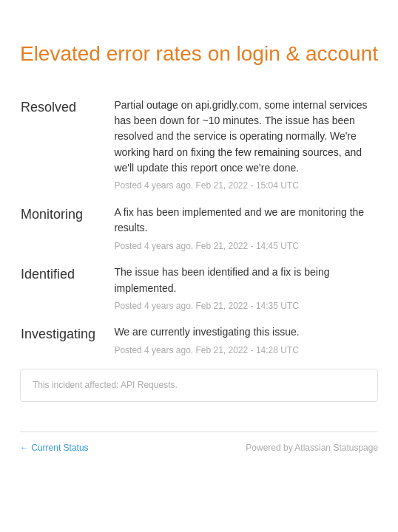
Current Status (54, 448)
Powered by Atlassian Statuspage (312, 448)
